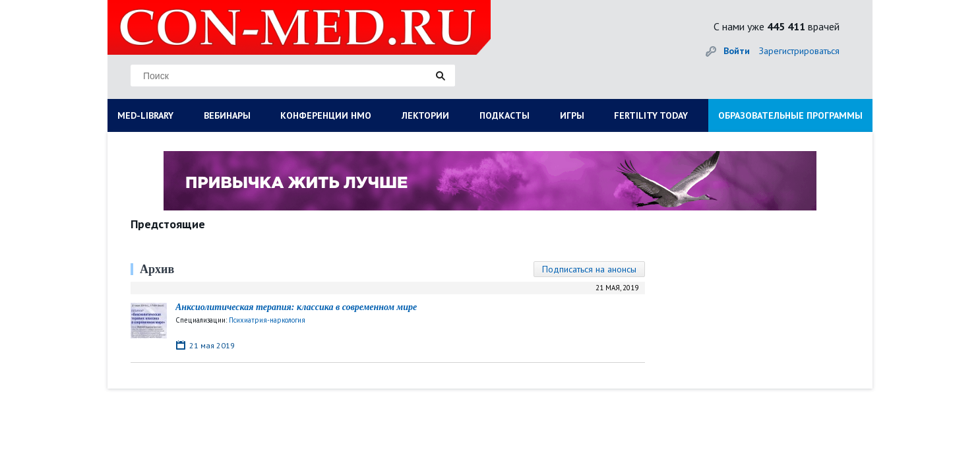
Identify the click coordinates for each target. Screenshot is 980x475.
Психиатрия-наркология (267, 320)
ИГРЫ (572, 115)
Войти (737, 51)
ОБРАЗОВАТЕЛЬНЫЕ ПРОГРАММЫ (790, 115)
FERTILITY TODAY (651, 115)
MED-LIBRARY (145, 115)
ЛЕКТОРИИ (425, 115)
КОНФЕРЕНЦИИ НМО (326, 115)
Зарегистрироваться (799, 51)
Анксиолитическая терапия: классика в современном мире (296, 307)
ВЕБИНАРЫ (227, 115)
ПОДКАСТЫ (505, 115)
